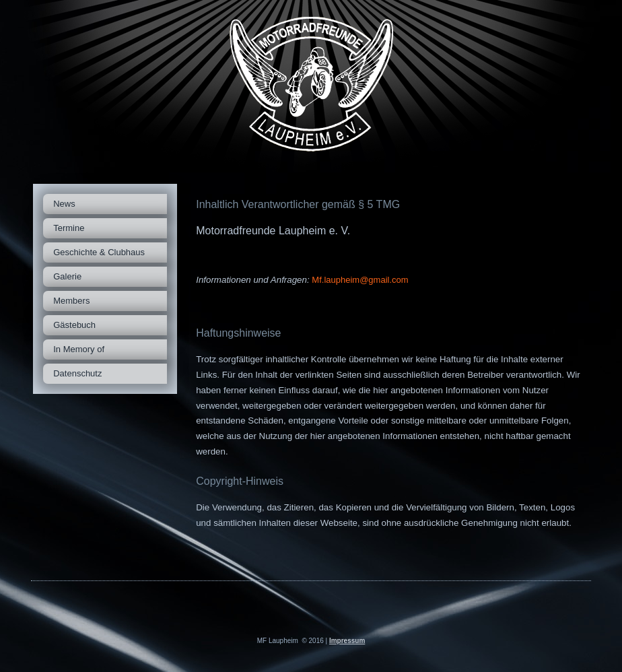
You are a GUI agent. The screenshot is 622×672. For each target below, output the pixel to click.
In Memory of (79, 349)
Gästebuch (74, 325)
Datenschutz (77, 373)
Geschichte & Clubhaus (99, 252)
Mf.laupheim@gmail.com (360, 280)
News (64, 204)
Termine (69, 228)
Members (71, 301)
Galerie (67, 276)
